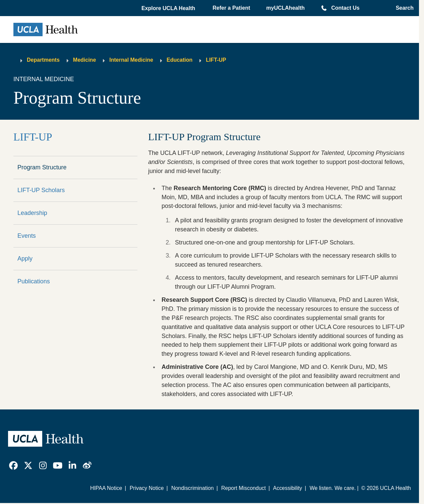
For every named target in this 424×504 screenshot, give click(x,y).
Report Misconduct (244, 488)
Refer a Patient (231, 8)
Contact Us (345, 8)
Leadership (32, 213)
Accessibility (288, 488)
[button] (169, 8)
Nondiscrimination (193, 488)
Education (179, 60)
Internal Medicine (131, 60)
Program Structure (42, 167)
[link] (13, 465)
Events (27, 236)
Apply (25, 259)
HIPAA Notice (106, 488)
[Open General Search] (403, 8)
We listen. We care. (333, 488)
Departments (43, 60)
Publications (34, 281)
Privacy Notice (147, 488)
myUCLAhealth (285, 8)
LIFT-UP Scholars (41, 190)
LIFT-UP (216, 60)
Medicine (84, 60)
